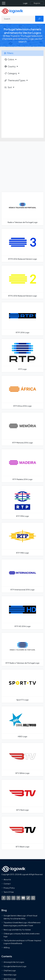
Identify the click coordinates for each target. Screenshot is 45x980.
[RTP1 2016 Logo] (22, 319)
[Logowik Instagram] (13, 898)
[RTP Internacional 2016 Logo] (22, 576)
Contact (7, 884)
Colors (9, 59)
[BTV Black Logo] (22, 833)
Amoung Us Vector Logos (14, 962)
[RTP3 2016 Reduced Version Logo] (22, 245)
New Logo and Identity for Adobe (17, 930)
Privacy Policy (9, 888)
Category (11, 73)
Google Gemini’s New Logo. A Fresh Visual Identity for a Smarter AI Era (20, 917)
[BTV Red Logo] (22, 796)
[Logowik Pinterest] (18, 898)
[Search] (18, 19)
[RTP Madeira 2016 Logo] (22, 466)
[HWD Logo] (22, 723)
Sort (8, 87)
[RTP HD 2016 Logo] (22, 613)
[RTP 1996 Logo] (22, 502)
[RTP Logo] (22, 356)
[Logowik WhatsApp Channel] (33, 898)
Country (10, 66)
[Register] (37, 3)
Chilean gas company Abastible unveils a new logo (22, 935)
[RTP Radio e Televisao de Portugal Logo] (22, 649)
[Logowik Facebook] (4, 898)
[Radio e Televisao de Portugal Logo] (22, 209)
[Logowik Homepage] (12, 11)
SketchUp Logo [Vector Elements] (10, 975)
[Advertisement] (22, 114)
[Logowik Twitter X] (9, 898)
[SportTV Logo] (22, 686)
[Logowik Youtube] (23, 898)
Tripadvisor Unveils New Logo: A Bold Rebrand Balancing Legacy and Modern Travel (22, 924)
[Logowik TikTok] (28, 898)
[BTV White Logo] (22, 760)
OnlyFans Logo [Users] (10, 970)
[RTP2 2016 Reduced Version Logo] (22, 282)
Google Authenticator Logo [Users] (15, 966)
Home (3, 46)
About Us (7, 879)
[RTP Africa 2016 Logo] (22, 392)
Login (25, 3)
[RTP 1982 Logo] (22, 539)
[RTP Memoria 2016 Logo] (22, 429)
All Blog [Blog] (7, 947)
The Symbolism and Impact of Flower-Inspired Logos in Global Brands (22, 942)
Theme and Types (15, 80)
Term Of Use (9, 892)
